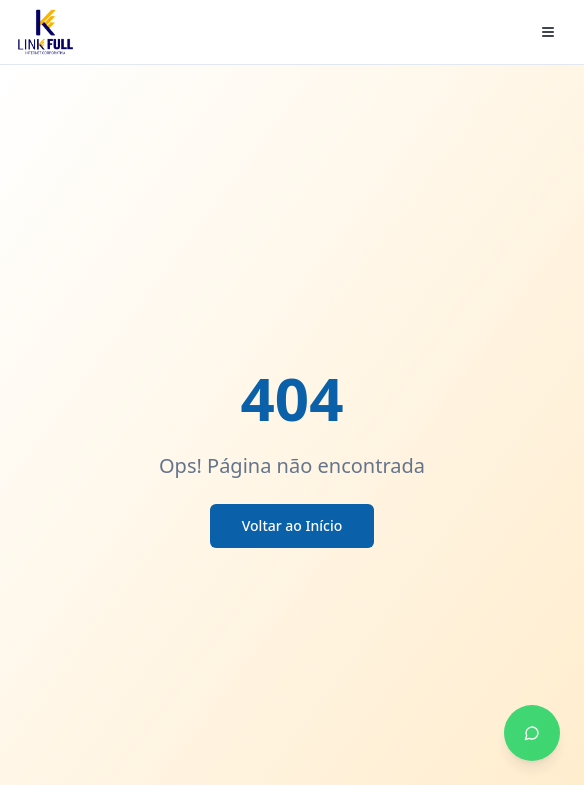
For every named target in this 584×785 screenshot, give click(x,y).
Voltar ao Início (292, 525)
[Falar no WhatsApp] (532, 733)
